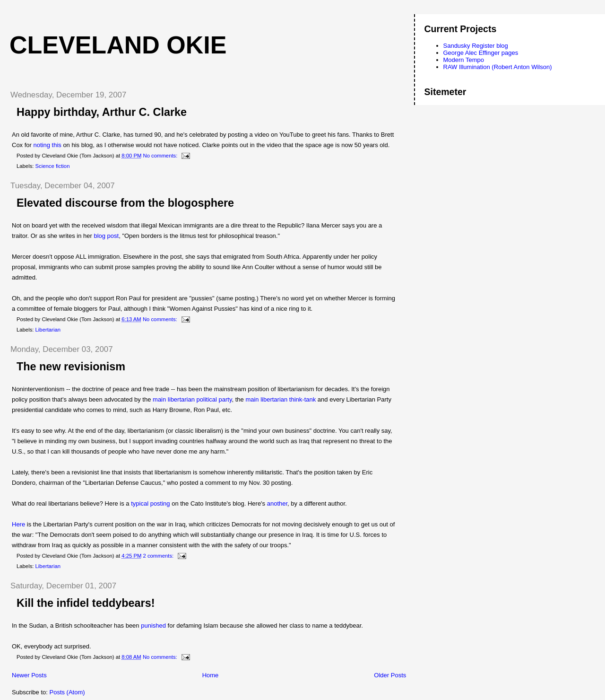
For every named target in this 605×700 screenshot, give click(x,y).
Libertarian (48, 330)
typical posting (150, 503)
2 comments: (159, 556)
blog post (106, 236)
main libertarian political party (192, 399)
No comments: (161, 156)
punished (153, 626)
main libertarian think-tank (281, 399)
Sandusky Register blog (476, 46)
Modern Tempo (464, 60)
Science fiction (53, 166)
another (277, 503)
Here (18, 524)
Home (211, 675)
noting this (48, 145)
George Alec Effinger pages (481, 53)
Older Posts (390, 675)
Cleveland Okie (118, 45)
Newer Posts (29, 675)
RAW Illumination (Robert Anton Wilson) (498, 67)
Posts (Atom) (67, 692)
